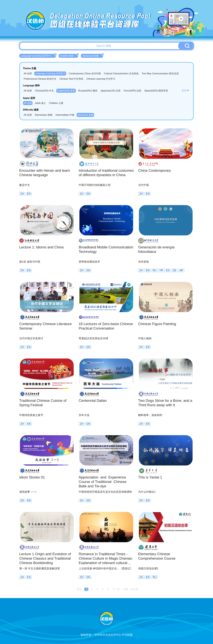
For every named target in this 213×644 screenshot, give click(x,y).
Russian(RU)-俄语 (88, 91)
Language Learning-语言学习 (38, 55)
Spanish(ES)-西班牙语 (156, 91)
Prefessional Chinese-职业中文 (40, 79)
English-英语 (69, 55)
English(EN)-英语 (66, 91)
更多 (185, 91)
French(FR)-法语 (132, 91)
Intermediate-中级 (65, 115)
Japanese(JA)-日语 (110, 91)
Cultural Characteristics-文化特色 (121, 74)
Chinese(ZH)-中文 (44, 91)
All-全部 (28, 74)
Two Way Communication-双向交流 (160, 74)
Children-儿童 (56, 103)
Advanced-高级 (93, 55)
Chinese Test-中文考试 (71, 79)
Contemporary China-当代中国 (85, 74)
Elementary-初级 (44, 115)
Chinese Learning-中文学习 (101, 79)
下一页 (116, 589)
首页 (79, 589)
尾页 (126, 589)
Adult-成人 (40, 103)
